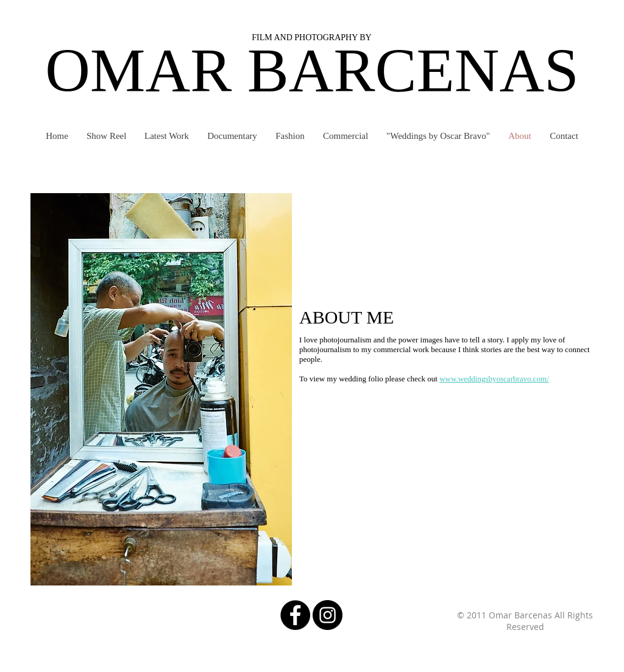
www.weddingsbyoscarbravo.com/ (494, 379)
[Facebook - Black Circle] (295, 615)
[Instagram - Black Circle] (328, 615)
